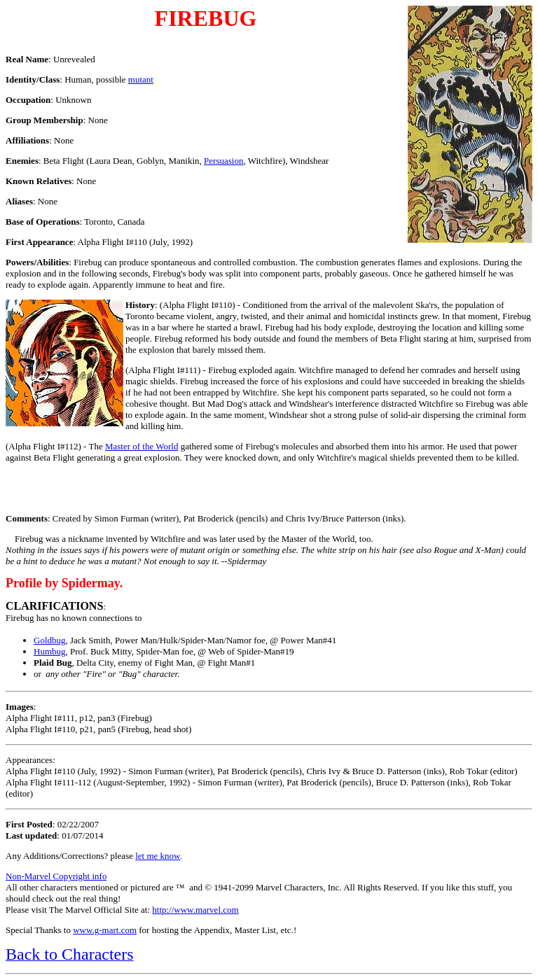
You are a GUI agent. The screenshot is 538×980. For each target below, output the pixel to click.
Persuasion (223, 161)
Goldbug (50, 640)
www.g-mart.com (105, 930)
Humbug (50, 651)
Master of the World (142, 446)
